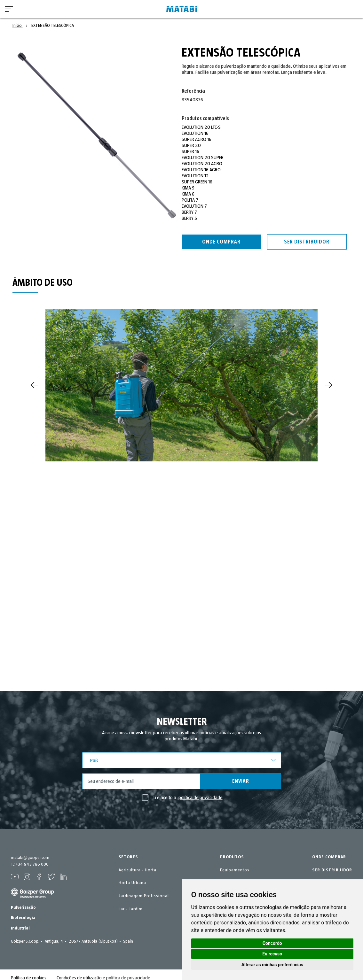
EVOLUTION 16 (195, 133)
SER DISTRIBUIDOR (332, 870)
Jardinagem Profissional (144, 896)
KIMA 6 (188, 194)
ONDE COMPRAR (329, 857)
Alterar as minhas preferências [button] (272, 965)
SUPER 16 (190, 151)
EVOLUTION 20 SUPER (203, 158)
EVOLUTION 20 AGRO (202, 164)
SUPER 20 (191, 145)
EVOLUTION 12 (195, 176)
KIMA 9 (188, 188)
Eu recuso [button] (272, 954)
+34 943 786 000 (32, 864)
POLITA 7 (190, 200)
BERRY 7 (189, 212)
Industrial (20, 928)
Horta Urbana (132, 883)
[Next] (328, 385)
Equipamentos (235, 870)
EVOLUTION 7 (194, 206)
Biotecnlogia (23, 918)
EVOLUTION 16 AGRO (201, 170)
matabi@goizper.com (30, 858)
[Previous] (35, 385)
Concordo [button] (272, 943)
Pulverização (23, 907)
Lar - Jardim (131, 909)
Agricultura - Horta (138, 870)
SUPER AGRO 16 (197, 139)
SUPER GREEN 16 (197, 182)
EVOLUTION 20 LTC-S (201, 127)
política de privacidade (201, 798)
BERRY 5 (189, 218)
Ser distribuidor (307, 242)
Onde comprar (221, 242)
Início (18, 26)
